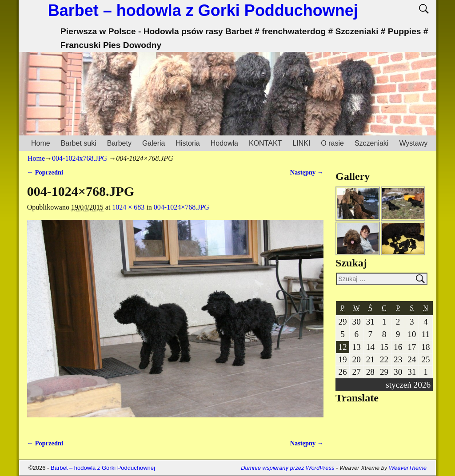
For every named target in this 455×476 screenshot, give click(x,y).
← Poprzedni (45, 172)
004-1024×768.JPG (182, 207)
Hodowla (224, 143)
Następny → (307, 172)
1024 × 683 (128, 207)
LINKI (301, 143)
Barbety (119, 143)
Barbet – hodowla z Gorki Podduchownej (203, 10)
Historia (188, 143)
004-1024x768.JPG (80, 158)
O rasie (332, 143)
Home (41, 143)
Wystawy (413, 143)
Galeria (154, 143)
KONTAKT (265, 143)
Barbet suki (79, 143)
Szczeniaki (371, 143)
